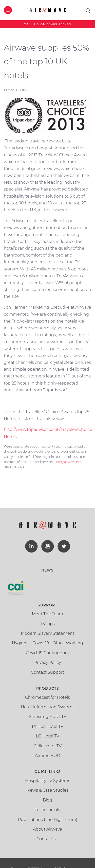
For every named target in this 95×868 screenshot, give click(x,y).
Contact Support (48, 672)
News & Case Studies (48, 790)
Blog (48, 800)
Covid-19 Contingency (48, 653)
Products (48, 688)
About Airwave (48, 829)
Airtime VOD (48, 756)
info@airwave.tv (67, 462)
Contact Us (48, 839)
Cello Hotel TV (48, 746)
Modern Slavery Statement (48, 633)
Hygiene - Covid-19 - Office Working (48, 643)
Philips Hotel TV (48, 726)
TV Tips (48, 624)
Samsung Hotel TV (48, 717)
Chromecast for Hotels (48, 697)
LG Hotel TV (48, 736)
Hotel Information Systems (48, 707)
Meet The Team (48, 614)
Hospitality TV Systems (48, 781)
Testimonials (48, 810)
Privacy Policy (48, 662)
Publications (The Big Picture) (48, 820)
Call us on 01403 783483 (48, 24)
